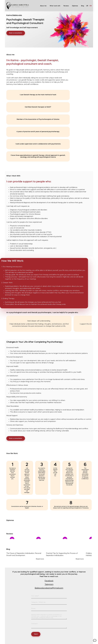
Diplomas (75, 6)
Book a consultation (16, 33)
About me (43, 6)
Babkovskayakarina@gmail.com (49, 588)
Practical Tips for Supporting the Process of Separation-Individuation (65, 556)
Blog (83, 6)
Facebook (49, 581)
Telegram (49, 584)
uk (87, 6)
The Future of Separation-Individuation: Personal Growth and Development (25, 556)
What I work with (55, 6)
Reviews (66, 6)
